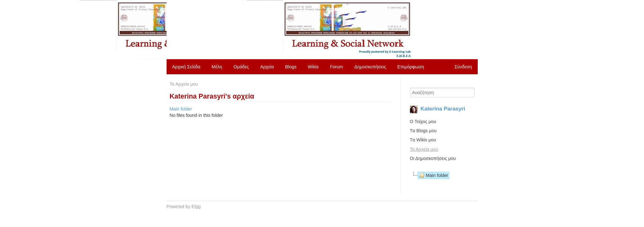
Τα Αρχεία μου (184, 84)
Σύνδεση (463, 67)
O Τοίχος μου (423, 122)
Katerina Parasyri (443, 109)
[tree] (442, 175)
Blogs (291, 67)
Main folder (181, 109)
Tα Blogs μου (423, 131)
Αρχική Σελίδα (186, 67)
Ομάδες (241, 67)
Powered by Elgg (184, 207)
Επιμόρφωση (411, 67)
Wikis (313, 67)
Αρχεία (267, 67)
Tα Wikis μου (423, 140)
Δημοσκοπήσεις (370, 67)
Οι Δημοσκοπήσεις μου (433, 158)
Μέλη (217, 67)
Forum (337, 67)
